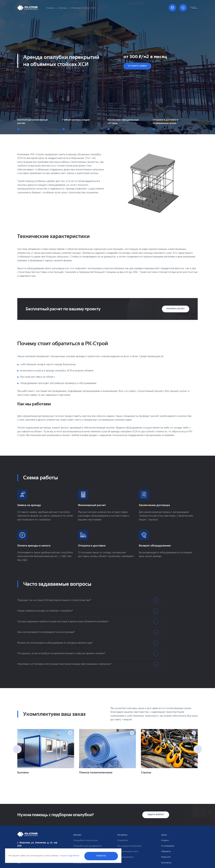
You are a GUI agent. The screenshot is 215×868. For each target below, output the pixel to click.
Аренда (63, 8)
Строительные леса (128, 851)
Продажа (122, 835)
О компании (168, 846)
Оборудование (125, 857)
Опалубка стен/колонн (86, 840)
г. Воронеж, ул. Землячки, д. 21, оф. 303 (37, 844)
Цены (164, 835)
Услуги (165, 840)
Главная (50, 8)
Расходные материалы (129, 846)
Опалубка (123, 840)
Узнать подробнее (69, 856)
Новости (166, 857)
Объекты (166, 851)
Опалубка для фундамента (87, 846)
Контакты (166, 863)
